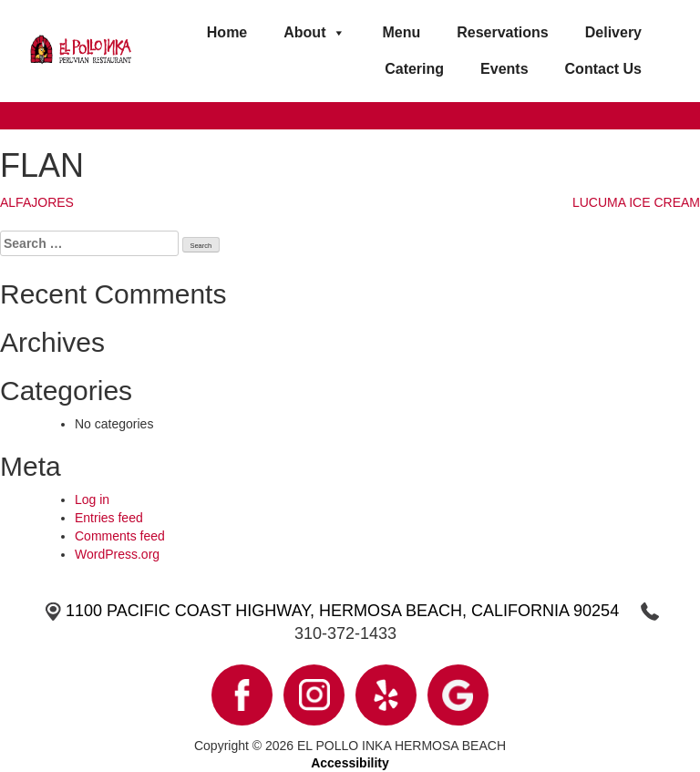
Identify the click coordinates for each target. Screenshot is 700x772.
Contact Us (603, 69)
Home (227, 32)
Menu (401, 32)
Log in (92, 499)
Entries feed (109, 518)
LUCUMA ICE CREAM (636, 202)
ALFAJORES (37, 202)
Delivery (613, 32)
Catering (414, 69)
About (314, 32)
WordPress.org (117, 554)
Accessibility (350, 763)
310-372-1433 (345, 633)
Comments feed (120, 536)
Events (504, 69)
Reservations (503, 32)
